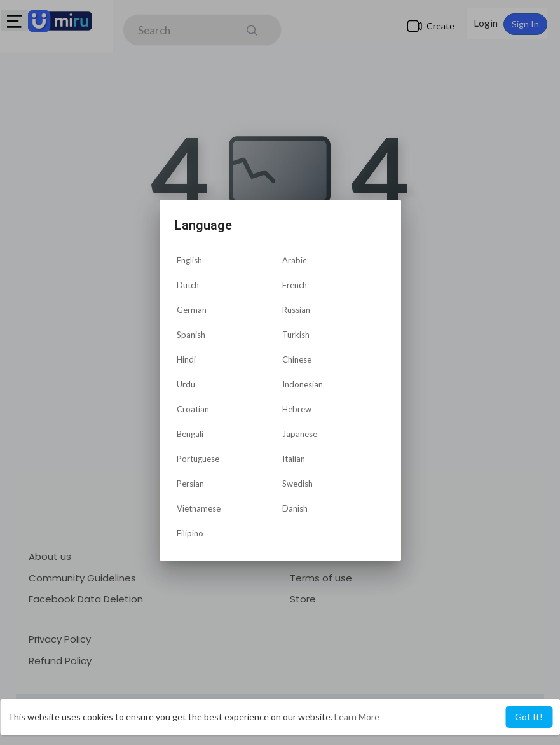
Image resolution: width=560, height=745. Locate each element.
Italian (294, 459)
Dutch (188, 285)
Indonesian (303, 384)
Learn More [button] (357, 717)
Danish (295, 508)
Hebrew (297, 409)
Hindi (186, 359)
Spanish (191, 335)
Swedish (297, 484)
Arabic (294, 260)
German (192, 310)
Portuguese (198, 459)
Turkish (296, 335)
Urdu (186, 384)
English (189, 260)
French (295, 285)
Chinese (297, 359)
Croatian (193, 409)
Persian (190, 484)
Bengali (190, 434)
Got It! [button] (529, 717)
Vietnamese (199, 508)
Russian (296, 310)
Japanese (300, 434)
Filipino (190, 533)
